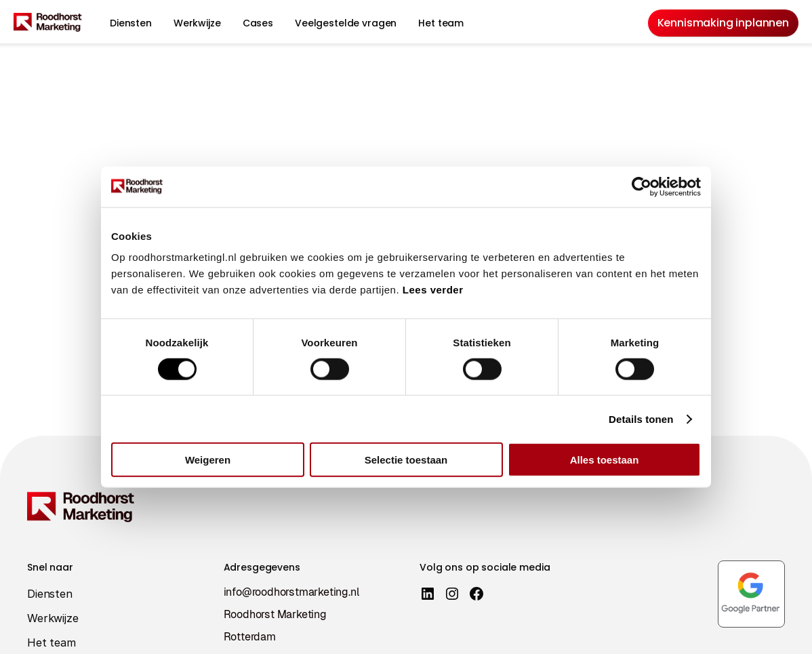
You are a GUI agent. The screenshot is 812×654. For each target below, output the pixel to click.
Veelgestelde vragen (346, 23)
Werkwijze (197, 23)
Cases (258, 23)
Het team (441, 23)
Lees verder (433, 290)
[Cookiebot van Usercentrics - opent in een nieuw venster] (642, 186)
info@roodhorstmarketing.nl (292, 592)
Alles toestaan (605, 460)
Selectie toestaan (406, 460)
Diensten (131, 23)
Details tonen (641, 418)
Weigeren (208, 460)
